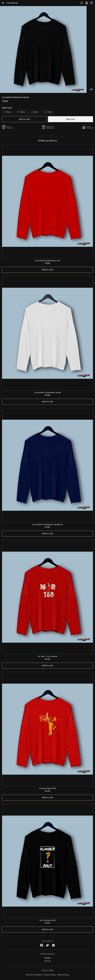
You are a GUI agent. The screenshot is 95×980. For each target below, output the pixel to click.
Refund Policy (63, 975)
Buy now (71, 119)
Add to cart (24, 119)
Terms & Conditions (34, 975)
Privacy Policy (50, 975)
